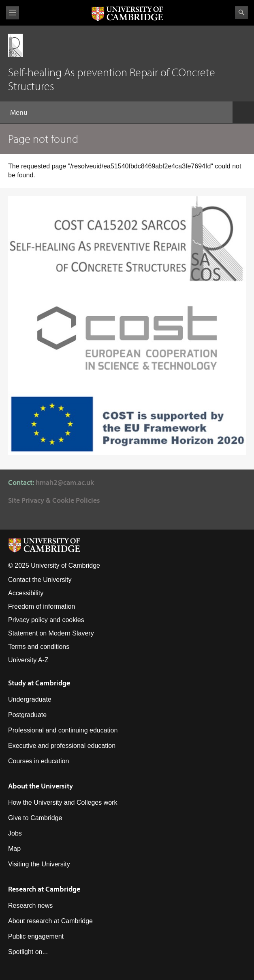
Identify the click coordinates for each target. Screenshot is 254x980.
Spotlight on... (28, 952)
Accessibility (26, 593)
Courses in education (38, 761)
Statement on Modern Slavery (51, 633)
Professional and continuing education (63, 730)
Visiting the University (39, 864)
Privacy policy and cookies (46, 620)
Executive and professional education (62, 746)
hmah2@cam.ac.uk (65, 482)
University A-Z (28, 660)
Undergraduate (30, 699)
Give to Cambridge (35, 818)
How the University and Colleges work (63, 802)
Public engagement (36, 936)
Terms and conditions (39, 647)
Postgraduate (27, 715)
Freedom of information (42, 606)
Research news (30, 906)
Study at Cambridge (39, 683)
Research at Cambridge (44, 889)
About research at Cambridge (50, 921)
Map (14, 849)
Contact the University (40, 580)
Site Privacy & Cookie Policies (54, 500)
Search (241, 13)
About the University (41, 786)
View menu (13, 13)
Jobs (15, 833)
